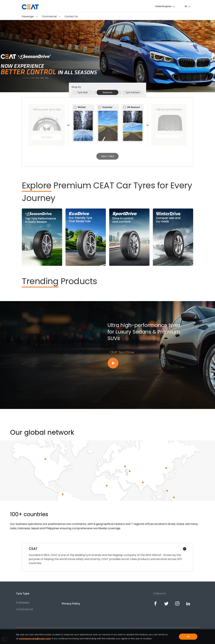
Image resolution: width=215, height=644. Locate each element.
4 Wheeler (23, 603)
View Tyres (107, 156)
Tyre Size (82, 92)
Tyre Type (23, 594)
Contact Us (71, 16)
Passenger (30, 16)
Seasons (107, 92)
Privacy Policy (71, 604)
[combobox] (165, 6)
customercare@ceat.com (35, 639)
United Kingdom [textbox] (163, 6)
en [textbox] (186, 6)
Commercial (51, 16)
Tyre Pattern (133, 92)
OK (188, 637)
